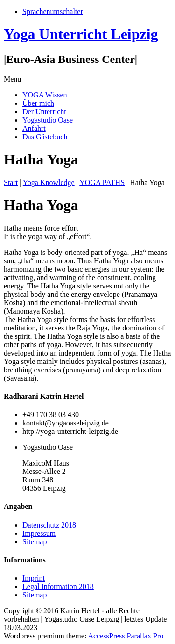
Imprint (34, 578)
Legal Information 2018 (58, 586)
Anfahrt (34, 128)
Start (11, 182)
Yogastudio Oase (48, 120)
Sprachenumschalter (53, 11)
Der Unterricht (44, 112)
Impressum (39, 533)
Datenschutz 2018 (49, 525)
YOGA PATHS (102, 182)
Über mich (38, 103)
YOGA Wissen (45, 95)
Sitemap (35, 542)
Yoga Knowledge (49, 182)
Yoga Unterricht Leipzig (81, 34)
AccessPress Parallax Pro (126, 636)
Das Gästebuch (45, 137)
